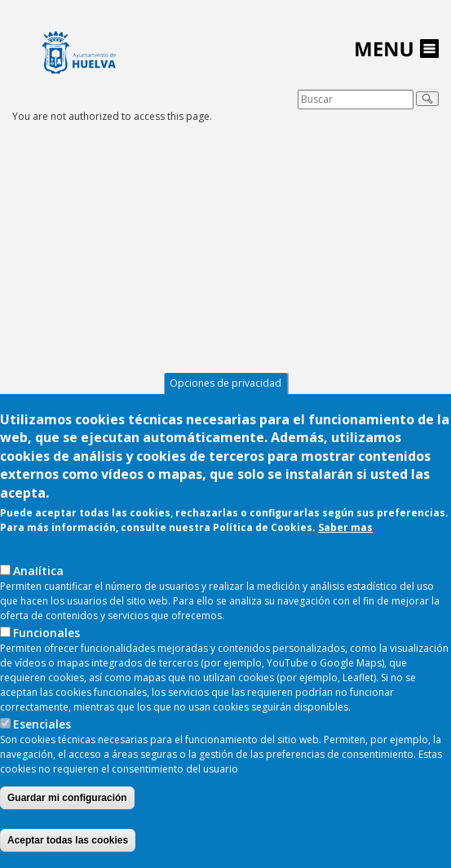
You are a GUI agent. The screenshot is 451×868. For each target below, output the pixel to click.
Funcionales (46, 633)
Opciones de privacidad (225, 383)
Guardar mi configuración (67, 798)
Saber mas (345, 527)
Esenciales (42, 724)
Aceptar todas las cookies (68, 840)
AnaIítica (38, 571)
